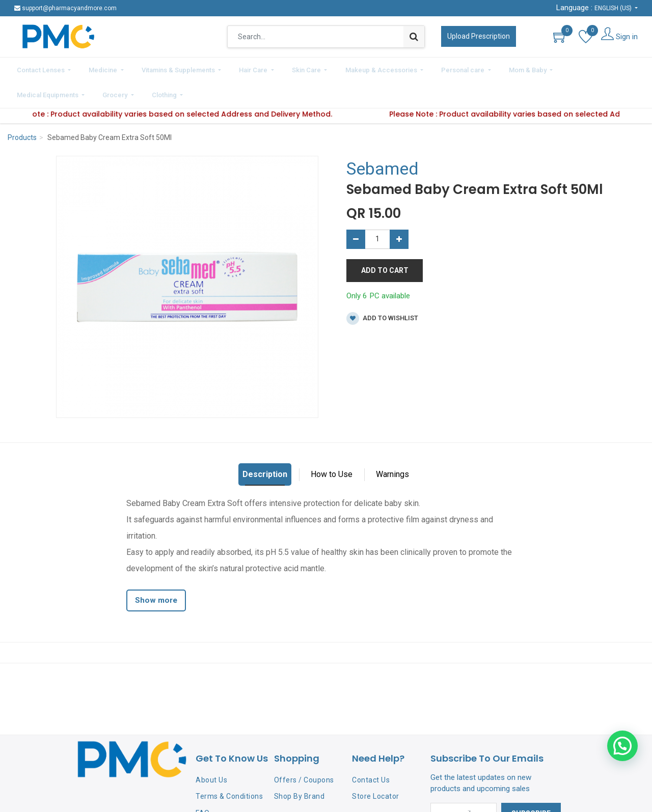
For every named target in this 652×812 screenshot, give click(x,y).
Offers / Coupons (304, 751)
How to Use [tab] (332, 446)
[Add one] (399, 210)
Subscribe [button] (531, 785)
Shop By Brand (300, 768)
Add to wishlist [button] (382, 290)
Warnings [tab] (392, 446)
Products (22, 109)
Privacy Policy (219, 801)
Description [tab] (265, 446)
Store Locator (376, 768)
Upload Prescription (479, 36)
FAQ (203, 785)
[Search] (414, 37)
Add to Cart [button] (385, 241)
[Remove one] (356, 210)
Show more (156, 572)
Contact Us (371, 751)
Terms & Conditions (229, 768)
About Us (211, 751)
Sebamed (383, 140)
